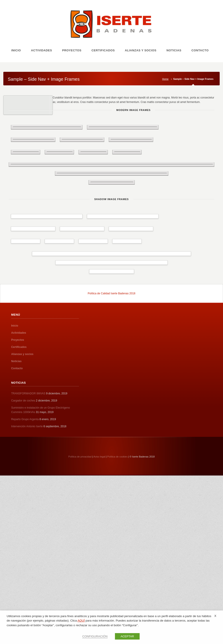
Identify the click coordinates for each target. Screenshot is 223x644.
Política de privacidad (80, 457)
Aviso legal (99, 457)
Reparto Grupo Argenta (25, 419)
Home (165, 79)
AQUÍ (81, 621)
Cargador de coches (23, 401)
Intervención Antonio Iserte (27, 426)
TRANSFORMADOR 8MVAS (28, 393)
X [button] (215, 616)
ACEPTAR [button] (127, 636)
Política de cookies (117, 457)
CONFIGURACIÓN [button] (95, 636)
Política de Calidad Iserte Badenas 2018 (111, 293)
